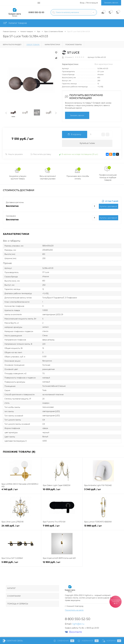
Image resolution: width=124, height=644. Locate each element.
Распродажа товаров (116, 602)
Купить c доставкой (108, 206)
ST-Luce (101, 71)
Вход (82, 3)
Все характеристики (104, 64)
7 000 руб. (62, 527)
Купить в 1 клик (87, 143)
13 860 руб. (103, 527)
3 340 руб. (103, 491)
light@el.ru (78, 624)
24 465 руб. (21, 527)
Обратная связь (13, 641)
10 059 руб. (62, 491)
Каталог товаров (15, 23)
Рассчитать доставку (41, 154)
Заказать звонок (111, 3)
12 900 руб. (62, 564)
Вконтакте (73, 632)
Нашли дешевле (14, 154)
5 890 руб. (21, 564)
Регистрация (92, 3)
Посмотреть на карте (74, 610)
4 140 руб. (21, 491)
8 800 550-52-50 (36, 12)
